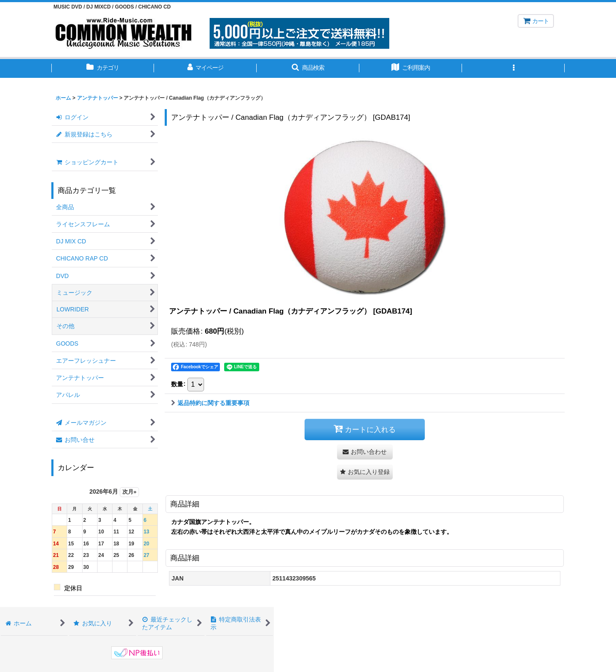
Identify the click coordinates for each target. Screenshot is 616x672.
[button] (308, 68)
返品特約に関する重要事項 (210, 403)
